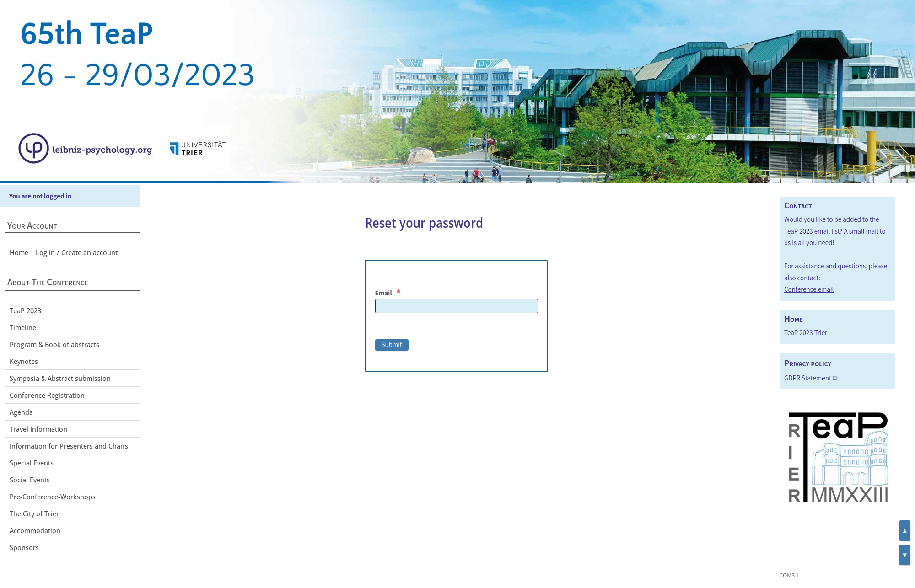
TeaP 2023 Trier (806, 333)
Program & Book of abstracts (54, 344)
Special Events (32, 463)
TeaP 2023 (25, 310)
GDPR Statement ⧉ (811, 378)
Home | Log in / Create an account (64, 252)
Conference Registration (47, 395)
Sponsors (24, 547)
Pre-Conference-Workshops (53, 497)
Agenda (21, 412)
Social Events (30, 480)
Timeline (23, 327)
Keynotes (24, 361)
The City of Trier (34, 513)
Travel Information (38, 429)
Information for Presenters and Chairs (69, 446)
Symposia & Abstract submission (60, 378)
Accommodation (35, 530)
